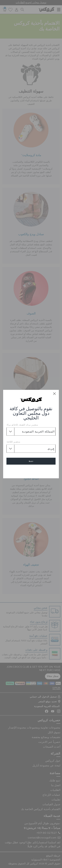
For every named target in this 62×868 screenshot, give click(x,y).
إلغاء (31, 471)
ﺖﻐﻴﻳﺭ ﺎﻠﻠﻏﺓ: (13, 442)
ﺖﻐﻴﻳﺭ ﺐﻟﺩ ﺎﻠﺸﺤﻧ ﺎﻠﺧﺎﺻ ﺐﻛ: (22, 425)
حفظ (31, 461)
